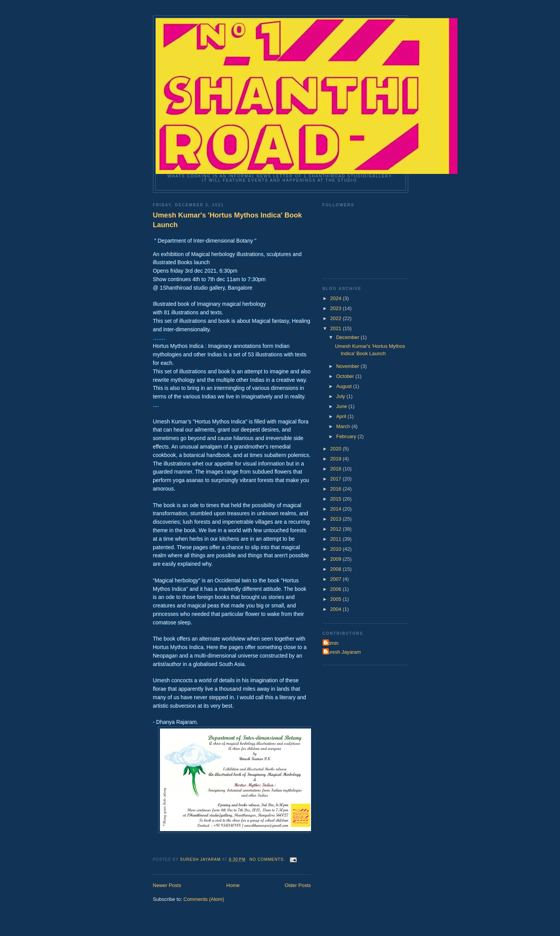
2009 (337, 559)
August (345, 386)
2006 (337, 589)
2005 (337, 599)
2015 (337, 499)
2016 (337, 489)
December (348, 337)
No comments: (268, 859)
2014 (337, 509)
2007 (337, 579)
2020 (337, 449)
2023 (337, 308)
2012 (337, 529)
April (342, 416)
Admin (332, 643)
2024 (337, 298)
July (341, 396)
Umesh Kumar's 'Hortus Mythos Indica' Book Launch (228, 220)
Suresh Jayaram (343, 652)
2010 (337, 549)
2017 (337, 479)
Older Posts (298, 885)
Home (233, 885)
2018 (337, 469)
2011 (337, 539)
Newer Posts (167, 885)
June (342, 406)
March (344, 426)
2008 (337, 569)
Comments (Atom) (204, 899)
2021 (337, 328)
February (347, 436)
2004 (337, 609)
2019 (337, 459)
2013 (337, 519)
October (346, 376)
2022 (337, 318)
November (348, 366)
